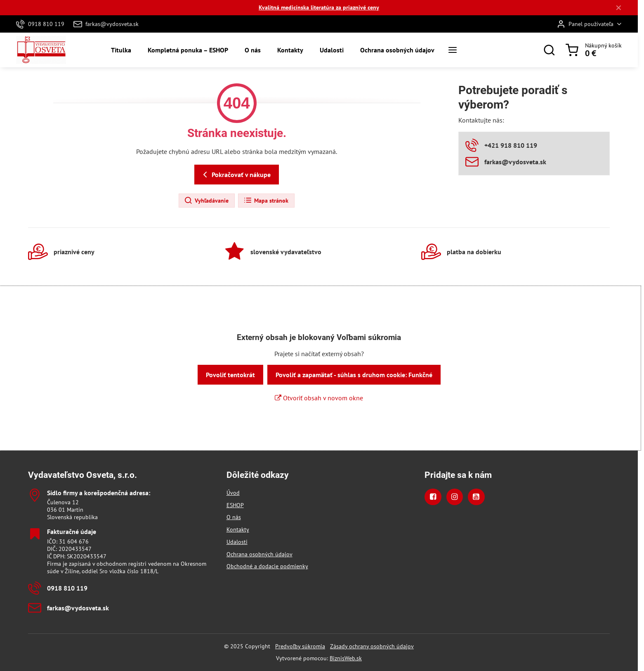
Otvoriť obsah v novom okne (319, 398)
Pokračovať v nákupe (235, 175)
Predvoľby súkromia (300, 646)
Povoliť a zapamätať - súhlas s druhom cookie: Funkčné (354, 375)
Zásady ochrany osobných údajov (372, 646)
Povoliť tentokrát (230, 375)
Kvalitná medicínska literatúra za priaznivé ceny (319, 7)
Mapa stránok (266, 201)
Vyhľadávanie (206, 201)
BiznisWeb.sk (346, 658)
